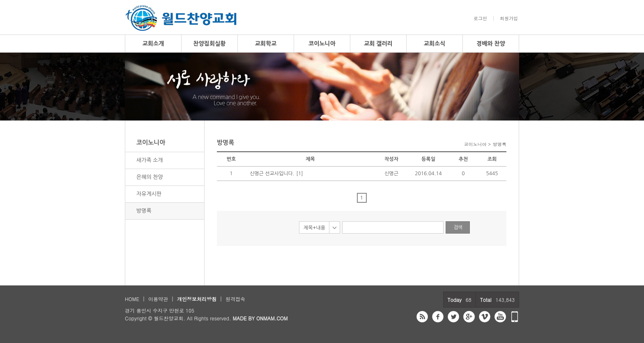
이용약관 (158, 299)
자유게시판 (149, 194)
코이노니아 (322, 44)
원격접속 (235, 299)
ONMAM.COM (272, 318)
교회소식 (435, 44)
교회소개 (153, 44)
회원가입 (509, 19)
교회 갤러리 (378, 44)
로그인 (480, 19)
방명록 (144, 211)
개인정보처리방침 (197, 299)
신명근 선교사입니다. (272, 174)
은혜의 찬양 (150, 177)
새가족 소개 (150, 160)
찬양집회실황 (210, 44)
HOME (132, 299)
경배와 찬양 (491, 44)
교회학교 (266, 44)
